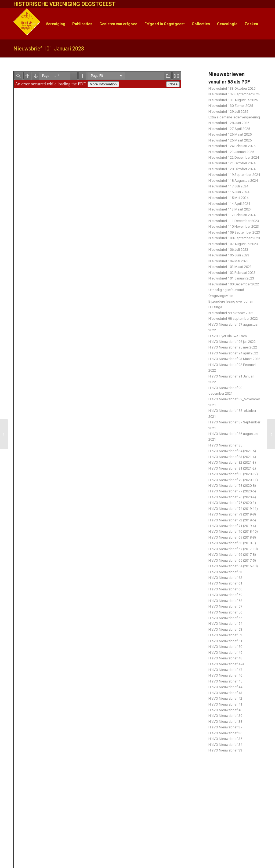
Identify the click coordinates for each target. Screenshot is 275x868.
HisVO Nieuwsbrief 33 (225, 750)
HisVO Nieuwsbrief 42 (225, 698)
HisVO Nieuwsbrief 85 (225, 445)
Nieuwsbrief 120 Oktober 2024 (232, 169)
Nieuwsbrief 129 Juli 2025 (228, 112)
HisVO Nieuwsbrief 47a (226, 664)
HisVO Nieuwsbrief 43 (225, 693)
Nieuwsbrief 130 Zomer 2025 (231, 106)
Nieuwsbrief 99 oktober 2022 (231, 313)
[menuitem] (33, 24)
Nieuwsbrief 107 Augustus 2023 (233, 244)
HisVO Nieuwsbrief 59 (225, 595)
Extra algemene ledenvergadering (234, 117)
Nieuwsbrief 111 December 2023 (234, 221)
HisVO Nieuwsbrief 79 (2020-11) (233, 480)
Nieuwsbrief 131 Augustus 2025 (233, 100)
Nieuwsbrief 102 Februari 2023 (232, 273)
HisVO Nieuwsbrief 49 (225, 653)
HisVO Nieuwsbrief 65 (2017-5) (232, 560)
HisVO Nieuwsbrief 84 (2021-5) (232, 451)
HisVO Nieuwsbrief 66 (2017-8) (232, 555)
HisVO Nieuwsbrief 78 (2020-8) (232, 486)
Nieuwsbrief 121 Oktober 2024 (232, 163)
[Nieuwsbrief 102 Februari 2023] (271, 434)
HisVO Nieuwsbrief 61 (225, 583)
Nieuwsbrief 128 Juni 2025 (229, 123)
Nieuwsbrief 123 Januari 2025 (231, 152)
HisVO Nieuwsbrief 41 (225, 704)
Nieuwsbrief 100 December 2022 (234, 284)
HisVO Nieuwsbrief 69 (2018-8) (232, 537)
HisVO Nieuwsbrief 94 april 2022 (233, 353)
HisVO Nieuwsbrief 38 (225, 722)
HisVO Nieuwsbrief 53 (225, 629)
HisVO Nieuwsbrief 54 (225, 624)
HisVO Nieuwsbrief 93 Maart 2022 (234, 359)
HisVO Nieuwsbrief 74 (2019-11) (233, 509)
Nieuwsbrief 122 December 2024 (234, 157)
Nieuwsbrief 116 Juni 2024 (229, 192)
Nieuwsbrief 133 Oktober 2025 (232, 88)
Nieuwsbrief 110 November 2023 (234, 226)
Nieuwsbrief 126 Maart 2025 (230, 134)
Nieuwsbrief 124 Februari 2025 (232, 146)
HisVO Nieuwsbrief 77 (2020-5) (232, 491)
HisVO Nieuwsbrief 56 (225, 612)
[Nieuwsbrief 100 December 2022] (4, 434)
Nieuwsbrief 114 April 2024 (229, 204)
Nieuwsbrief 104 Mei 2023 (228, 261)
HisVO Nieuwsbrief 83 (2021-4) (232, 457)
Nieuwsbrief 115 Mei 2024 (228, 198)
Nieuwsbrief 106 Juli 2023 (228, 250)
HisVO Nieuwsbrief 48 (225, 658)
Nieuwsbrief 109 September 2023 (234, 232)
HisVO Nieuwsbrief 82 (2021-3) (232, 462)
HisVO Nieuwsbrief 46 (225, 675)
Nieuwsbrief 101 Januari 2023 (49, 49)
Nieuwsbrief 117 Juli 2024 (228, 186)
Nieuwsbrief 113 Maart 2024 (230, 209)
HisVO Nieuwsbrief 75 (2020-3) (232, 503)
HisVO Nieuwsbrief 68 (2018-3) (232, 543)
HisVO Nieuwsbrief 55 (225, 618)
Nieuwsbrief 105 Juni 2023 (229, 255)
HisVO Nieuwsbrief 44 (225, 687)
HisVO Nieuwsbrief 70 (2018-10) (233, 531)
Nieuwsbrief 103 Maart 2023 (230, 267)
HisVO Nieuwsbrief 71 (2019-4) (232, 526)
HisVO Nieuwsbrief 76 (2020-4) (232, 497)
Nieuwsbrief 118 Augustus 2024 (233, 181)
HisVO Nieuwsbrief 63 (225, 572)
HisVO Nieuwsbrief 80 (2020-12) (233, 474)
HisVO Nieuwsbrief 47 (225, 670)
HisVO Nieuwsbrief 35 (225, 739)
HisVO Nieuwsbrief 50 (225, 647)
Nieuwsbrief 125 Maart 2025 (230, 140)
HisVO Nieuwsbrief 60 (225, 589)
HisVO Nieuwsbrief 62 (225, 578)
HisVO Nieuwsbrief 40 (225, 710)
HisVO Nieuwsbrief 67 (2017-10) (233, 549)
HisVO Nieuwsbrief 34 (225, 745)
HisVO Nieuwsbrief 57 (225, 606)
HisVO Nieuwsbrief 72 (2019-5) (232, 520)
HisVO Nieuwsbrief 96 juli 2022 (232, 342)
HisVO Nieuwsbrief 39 (225, 716)
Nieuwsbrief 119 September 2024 (234, 175)
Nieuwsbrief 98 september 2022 (233, 319)
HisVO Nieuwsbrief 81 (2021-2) (232, 468)
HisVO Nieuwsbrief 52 (225, 635)
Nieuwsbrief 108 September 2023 (234, 238)
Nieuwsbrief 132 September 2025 (234, 94)
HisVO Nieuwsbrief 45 (225, 681)
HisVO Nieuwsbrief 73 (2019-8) (232, 514)
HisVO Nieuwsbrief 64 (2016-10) (233, 566)
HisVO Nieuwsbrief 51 (225, 641)
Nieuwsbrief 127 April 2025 (229, 129)
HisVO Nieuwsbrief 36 (225, 733)
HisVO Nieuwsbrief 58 (225, 601)
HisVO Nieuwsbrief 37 (225, 727)
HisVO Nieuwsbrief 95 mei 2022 (233, 347)
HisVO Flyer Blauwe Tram (228, 336)
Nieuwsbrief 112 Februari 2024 (232, 215)
